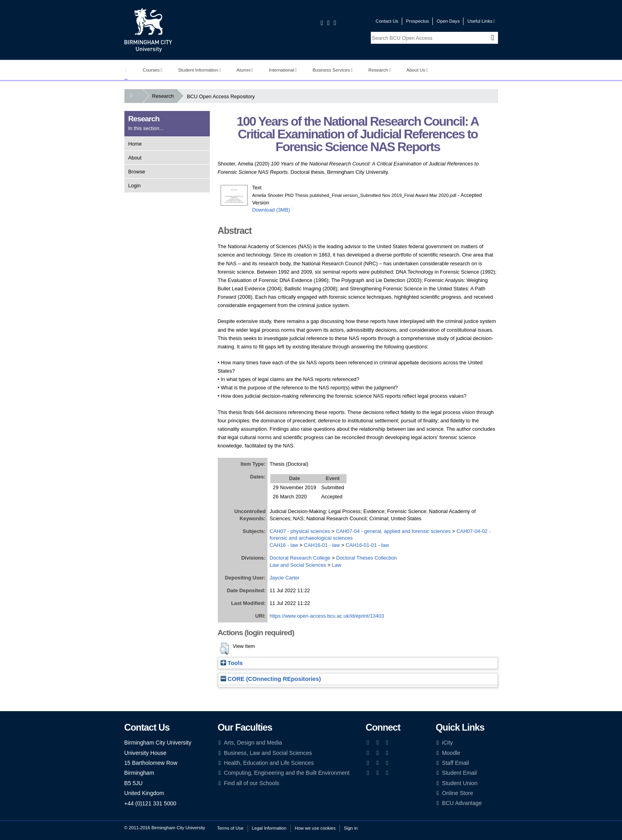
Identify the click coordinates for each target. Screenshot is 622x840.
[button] (224, 649)
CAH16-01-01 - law (367, 545)
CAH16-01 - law (322, 545)
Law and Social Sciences (298, 565)
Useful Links (481, 21)
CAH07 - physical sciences (300, 531)
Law (336, 565)
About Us (417, 70)
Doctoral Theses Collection (367, 558)
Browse (137, 172)
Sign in (351, 828)
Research (380, 70)
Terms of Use (230, 828)
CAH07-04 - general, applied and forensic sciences (393, 531)
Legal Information (269, 828)
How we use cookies (315, 828)
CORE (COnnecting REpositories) (271, 679)
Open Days (448, 21)
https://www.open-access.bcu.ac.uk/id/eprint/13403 (327, 616)
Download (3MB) (271, 210)
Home (135, 144)
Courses (152, 70)
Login (135, 186)
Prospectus (418, 21)
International (283, 70)
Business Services (332, 70)
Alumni (245, 70)
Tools (232, 663)
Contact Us (387, 21)
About (135, 158)
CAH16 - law (284, 545)
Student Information (199, 70)
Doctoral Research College (300, 558)
